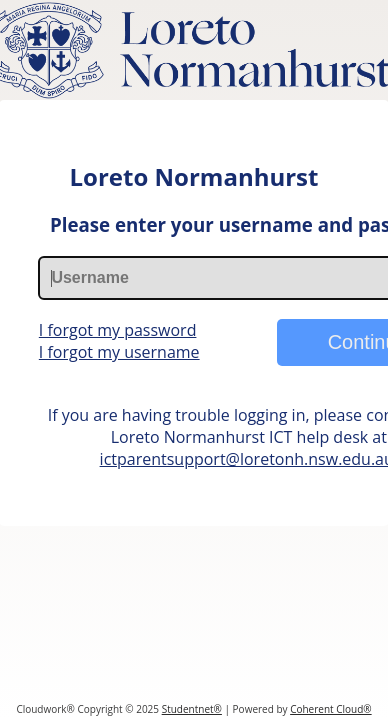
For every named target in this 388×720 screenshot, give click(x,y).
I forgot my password (118, 330)
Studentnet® (192, 709)
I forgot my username (119, 352)
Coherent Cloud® (330, 709)
